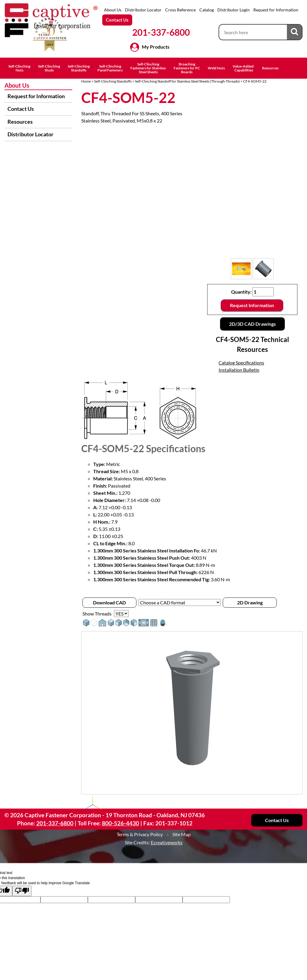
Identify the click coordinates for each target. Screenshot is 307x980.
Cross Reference (180, 10)
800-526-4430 (121, 823)
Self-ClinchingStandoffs (79, 68)
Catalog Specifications (241, 363)
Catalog (207, 10)
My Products (156, 47)
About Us (113, 10)
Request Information (252, 305)
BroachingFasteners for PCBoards (187, 68)
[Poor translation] (22, 891)
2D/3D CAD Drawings (252, 324)
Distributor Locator (143, 10)
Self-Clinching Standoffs (113, 81)
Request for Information (276, 10)
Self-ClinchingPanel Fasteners (110, 68)
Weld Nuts (216, 68)
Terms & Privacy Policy (140, 834)
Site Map (182, 834)
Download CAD (109, 602)
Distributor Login (234, 10)
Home (86, 81)
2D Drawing (250, 602)
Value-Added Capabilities (243, 68)
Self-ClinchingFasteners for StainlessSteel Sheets (148, 68)
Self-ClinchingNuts (19, 68)
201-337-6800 (161, 32)
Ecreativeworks (167, 842)
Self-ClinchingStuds (49, 68)
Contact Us (117, 20)
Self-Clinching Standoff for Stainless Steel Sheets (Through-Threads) (187, 81)
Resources (270, 68)
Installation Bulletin (239, 370)
